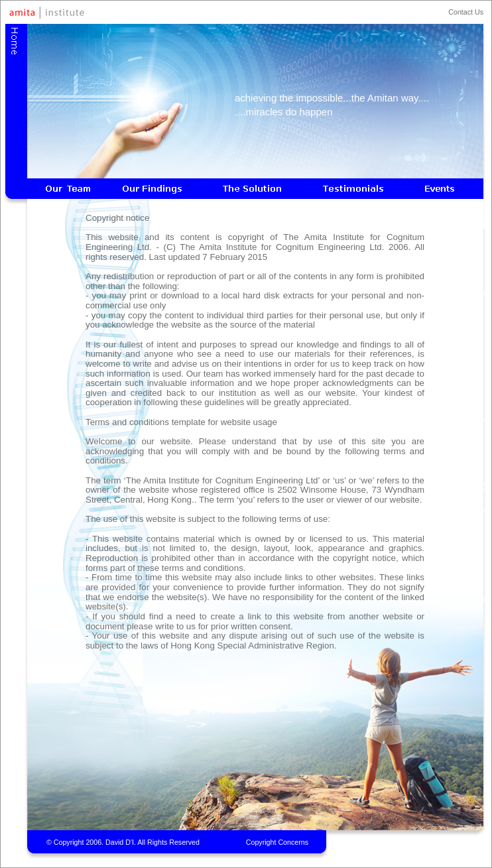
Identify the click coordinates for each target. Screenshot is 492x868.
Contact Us (466, 12)
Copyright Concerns (277, 842)
